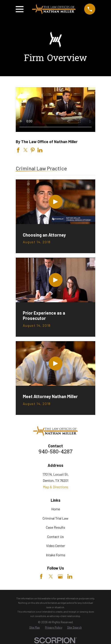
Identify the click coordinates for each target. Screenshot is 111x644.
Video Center (55, 546)
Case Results (55, 527)
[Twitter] (51, 576)
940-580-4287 (56, 452)
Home (56, 509)
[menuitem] (35, 628)
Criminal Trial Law (55, 518)
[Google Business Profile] (60, 576)
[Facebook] (41, 576)
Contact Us (55, 537)
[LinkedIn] (70, 576)
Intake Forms (56, 555)
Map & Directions (56, 487)
